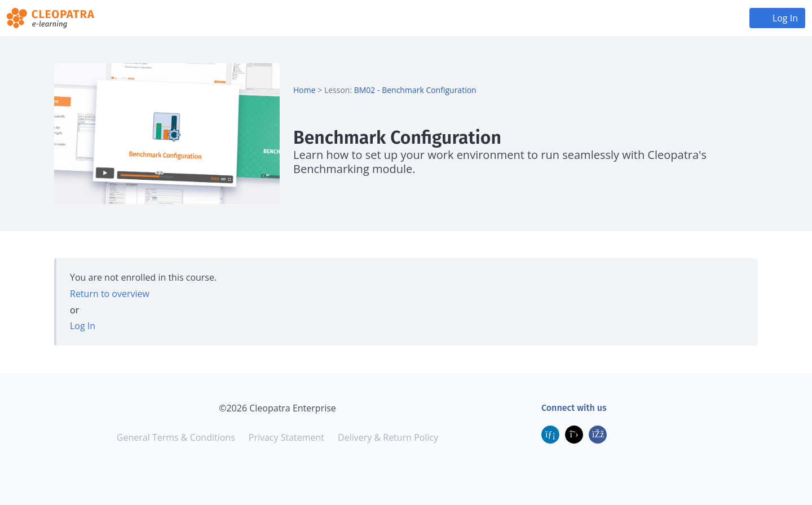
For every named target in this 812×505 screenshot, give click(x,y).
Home (304, 90)
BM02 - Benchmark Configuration (415, 90)
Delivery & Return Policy (388, 437)
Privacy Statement (286, 437)
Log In (785, 18)
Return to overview (110, 294)
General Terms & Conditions (176, 437)
